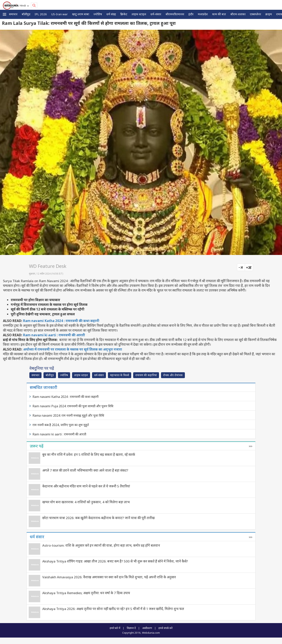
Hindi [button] (23, 5)
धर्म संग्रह (111, 14)
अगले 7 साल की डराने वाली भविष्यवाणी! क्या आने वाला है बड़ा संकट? (85, 470)
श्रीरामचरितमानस (175, 14)
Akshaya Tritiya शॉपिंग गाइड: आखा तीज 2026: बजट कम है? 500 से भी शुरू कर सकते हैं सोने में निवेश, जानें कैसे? (115, 561)
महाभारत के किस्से (120, 375)
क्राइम (269, 14)
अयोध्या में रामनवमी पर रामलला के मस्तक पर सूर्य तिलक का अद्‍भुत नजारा (73, 349)
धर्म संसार (37, 537)
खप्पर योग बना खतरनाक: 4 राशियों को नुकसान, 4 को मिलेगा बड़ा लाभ (86, 502)
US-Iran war (59, 14)
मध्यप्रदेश (203, 14)
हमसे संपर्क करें (165, 628)
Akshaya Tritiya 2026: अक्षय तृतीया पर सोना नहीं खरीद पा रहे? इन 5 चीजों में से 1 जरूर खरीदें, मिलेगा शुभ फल (113, 609)
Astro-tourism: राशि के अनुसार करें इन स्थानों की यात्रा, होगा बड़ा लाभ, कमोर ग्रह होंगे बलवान (101, 545)
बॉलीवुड (26, 14)
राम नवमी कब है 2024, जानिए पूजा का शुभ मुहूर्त (61, 425)
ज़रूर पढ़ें (37, 446)
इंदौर (191, 14)
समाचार (13, 14)
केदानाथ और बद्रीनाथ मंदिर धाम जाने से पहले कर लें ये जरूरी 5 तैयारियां (86, 486)
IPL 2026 (41, 14)
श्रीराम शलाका (238, 14)
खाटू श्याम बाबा (81, 14)
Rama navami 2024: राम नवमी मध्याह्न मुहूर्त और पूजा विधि (68, 415)
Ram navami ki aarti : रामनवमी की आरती (54, 335)
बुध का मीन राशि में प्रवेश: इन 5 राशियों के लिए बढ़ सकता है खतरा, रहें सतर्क (89, 454)
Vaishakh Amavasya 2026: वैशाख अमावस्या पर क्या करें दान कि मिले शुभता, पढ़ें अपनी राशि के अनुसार (109, 577)
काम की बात (219, 14)
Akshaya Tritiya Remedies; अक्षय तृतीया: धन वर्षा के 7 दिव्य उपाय (86, 593)
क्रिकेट (124, 14)
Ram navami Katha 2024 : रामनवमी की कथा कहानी (61, 321)
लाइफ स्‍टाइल (139, 14)
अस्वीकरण (147, 628)
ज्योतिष (98, 14)
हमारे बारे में (115, 628)
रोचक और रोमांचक (173, 375)
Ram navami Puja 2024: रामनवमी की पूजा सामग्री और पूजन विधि (73, 406)
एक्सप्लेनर (255, 14)
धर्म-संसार (156, 14)
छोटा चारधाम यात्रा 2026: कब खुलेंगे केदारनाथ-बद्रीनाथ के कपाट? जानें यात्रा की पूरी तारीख (99, 518)
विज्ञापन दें (131, 628)
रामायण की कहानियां (146, 375)
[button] (5, 14)
